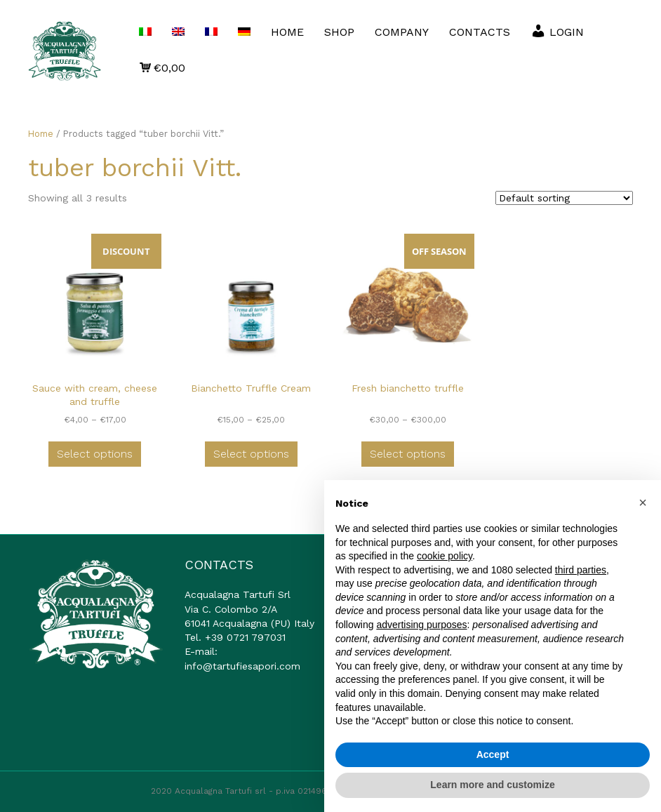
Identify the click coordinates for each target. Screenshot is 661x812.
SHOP (339, 32)
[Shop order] (564, 198)
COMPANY (402, 32)
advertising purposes (421, 625)
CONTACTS (480, 32)
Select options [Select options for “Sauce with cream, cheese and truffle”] (95, 454)
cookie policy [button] (445, 556)
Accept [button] (493, 754)
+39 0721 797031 (245, 637)
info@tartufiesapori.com (242, 666)
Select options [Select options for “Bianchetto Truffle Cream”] (251, 454)
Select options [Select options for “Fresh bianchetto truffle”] (408, 454)
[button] (643, 502)
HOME (287, 32)
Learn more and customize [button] (492, 785)
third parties (581, 570)
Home (41, 134)
